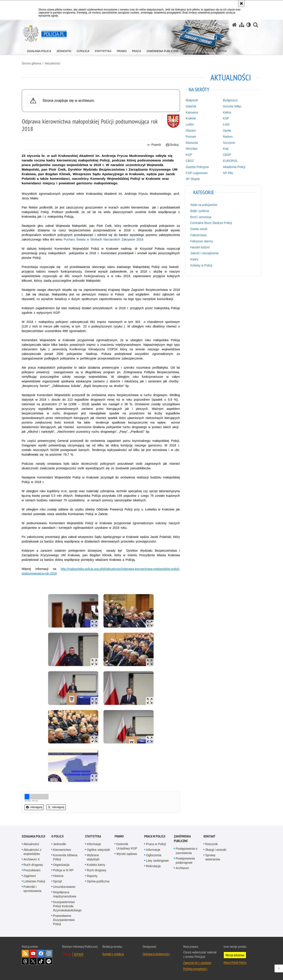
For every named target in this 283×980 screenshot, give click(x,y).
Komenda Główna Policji (65, 857)
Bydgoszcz (230, 100)
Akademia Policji (234, 167)
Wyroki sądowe (127, 854)
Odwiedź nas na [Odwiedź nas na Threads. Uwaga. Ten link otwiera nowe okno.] (25, 961)
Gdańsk (191, 106)
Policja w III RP (63, 870)
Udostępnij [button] (34, 807)
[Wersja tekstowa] (249, 25)
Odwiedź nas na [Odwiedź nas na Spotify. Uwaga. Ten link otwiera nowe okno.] (49, 961)
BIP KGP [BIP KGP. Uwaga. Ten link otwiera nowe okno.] (79, 954)
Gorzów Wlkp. (232, 106)
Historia (58, 876)
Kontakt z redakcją (113, 954)
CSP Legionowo (197, 173)
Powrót (154, 145)
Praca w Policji (155, 836)
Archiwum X (32, 859)
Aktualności (53, 63)
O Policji (58, 836)
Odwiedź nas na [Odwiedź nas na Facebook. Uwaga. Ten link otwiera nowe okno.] (41, 953)
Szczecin (229, 143)
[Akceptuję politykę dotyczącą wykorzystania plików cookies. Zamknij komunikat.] (241, 3)
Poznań (191, 137)
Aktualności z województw (32, 852)
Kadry (194, 259)
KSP (226, 118)
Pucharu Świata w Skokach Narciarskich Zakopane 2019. (104, 239)
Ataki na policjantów (204, 205)
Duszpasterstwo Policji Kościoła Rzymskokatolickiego (67, 906)
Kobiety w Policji (201, 265)
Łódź (226, 124)
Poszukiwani (32, 870)
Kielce (227, 112)
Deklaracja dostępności (156, 954)
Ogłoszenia (154, 855)
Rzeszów (192, 143)
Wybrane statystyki (93, 857)
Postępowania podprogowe (185, 860)
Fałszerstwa (198, 235)
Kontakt (209, 836)
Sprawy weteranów (213, 857)
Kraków (191, 118)
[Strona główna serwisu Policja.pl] (234, 25)
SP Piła (228, 173)
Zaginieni (30, 876)
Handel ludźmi (200, 247)
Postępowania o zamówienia (186, 851)
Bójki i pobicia (200, 211)
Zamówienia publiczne (182, 839)
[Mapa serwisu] (242, 25)
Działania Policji (34, 836)
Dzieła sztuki (199, 229)
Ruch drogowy (33, 865)
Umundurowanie (64, 887)
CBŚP (227, 155)
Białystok (192, 100)
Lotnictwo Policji (34, 881)
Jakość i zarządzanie (204, 253)
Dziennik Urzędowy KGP (127, 846)
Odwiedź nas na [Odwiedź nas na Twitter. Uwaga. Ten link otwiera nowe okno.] (33, 961)
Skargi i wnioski (216, 850)
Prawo (119, 836)
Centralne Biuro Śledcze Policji (211, 223)
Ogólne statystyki (98, 850)
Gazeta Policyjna (197, 167)
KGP (189, 155)
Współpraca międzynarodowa (65, 894)
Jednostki (60, 844)
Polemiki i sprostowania (33, 889)
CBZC (190, 161)
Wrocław (191, 149)
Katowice (192, 112)
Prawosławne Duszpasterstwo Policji (64, 920)
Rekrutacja (153, 866)
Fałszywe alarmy (202, 241)
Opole (227, 131)
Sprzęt (58, 881)
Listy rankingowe (157, 861)
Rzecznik (211, 844)
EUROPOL (230, 161)
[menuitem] (39, 50)
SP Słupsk (193, 179)
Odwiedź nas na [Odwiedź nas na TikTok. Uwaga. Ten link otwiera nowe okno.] (41, 961)
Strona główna (32, 63)
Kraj (226, 149)
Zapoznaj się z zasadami (197, 963)
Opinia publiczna (98, 881)
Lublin (190, 124)
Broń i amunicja (201, 217)
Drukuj (172, 145)
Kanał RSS (25, 953)
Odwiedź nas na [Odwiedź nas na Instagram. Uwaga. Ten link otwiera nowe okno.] (49, 953)
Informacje (94, 844)
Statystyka (93, 836)
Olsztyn (191, 131)
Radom (228, 137)
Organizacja (61, 865)
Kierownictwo (62, 850)
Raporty (92, 876)
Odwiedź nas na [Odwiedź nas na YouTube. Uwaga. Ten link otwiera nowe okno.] (33, 953)
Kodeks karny (96, 865)
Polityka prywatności (195, 969)
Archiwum (182, 868)
